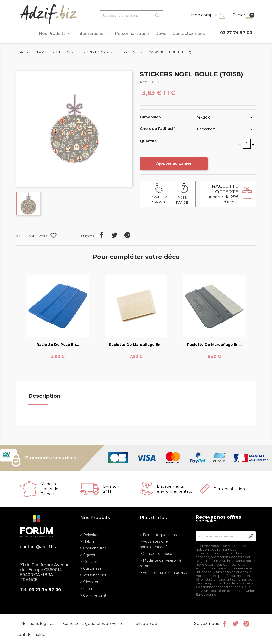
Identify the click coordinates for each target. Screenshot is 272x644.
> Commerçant (93, 595)
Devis (161, 34)
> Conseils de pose (156, 554)
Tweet (114, 235)
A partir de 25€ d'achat (224, 194)
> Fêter (86, 589)
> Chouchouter (93, 548)
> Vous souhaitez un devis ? (164, 573)
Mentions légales (38, 623)
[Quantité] (247, 144)
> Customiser (91, 568)
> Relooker (89, 535)
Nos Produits (55, 33)
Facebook (224, 624)
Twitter (235, 624)
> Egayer (88, 555)
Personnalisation (132, 34)
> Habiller (88, 541)
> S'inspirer (89, 582)
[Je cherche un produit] (132, 16)
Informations (93, 33)
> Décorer (89, 562)
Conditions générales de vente (94, 623)
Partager (101, 235)
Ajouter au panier (174, 163)
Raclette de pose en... (58, 345)
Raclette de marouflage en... (136, 345)
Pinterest (127, 235)
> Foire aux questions (158, 535)
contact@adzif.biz (39, 547)
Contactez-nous (189, 34)
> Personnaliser (93, 575)
